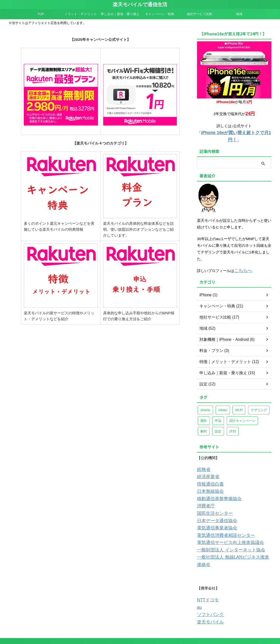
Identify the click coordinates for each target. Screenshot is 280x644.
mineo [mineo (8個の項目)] (223, 401)
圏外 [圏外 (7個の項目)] (204, 411)
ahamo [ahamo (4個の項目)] (205, 401)
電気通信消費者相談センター (221, 520)
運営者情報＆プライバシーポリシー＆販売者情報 (122, 619)
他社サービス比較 (199, 14)
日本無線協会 (208, 480)
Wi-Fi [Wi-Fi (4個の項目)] (239, 401)
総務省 (203, 460)
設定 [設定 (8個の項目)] (218, 422)
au (199, 582)
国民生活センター (212, 500)
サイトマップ (194, 619)
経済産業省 (206, 467)
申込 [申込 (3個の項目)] (218, 411)
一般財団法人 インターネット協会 (225, 534)
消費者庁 (204, 494)
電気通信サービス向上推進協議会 (225, 527)
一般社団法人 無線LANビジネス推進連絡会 (233, 540)
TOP (41, 14)
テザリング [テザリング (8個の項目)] (259, 401)
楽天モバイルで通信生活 (140, 4)
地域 (239, 14)
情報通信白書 (208, 474)
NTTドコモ (206, 575)
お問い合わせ (170, 619)
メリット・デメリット (81, 14)
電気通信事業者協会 (214, 514)
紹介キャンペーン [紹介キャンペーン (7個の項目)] (242, 411)
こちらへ (242, 262)
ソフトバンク (208, 589)
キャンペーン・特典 (160, 14)
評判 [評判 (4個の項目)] (233, 422)
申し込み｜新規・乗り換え (120, 14)
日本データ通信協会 (214, 507)
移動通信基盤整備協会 (216, 487)
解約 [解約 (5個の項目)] (204, 422)
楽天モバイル (208, 595)
